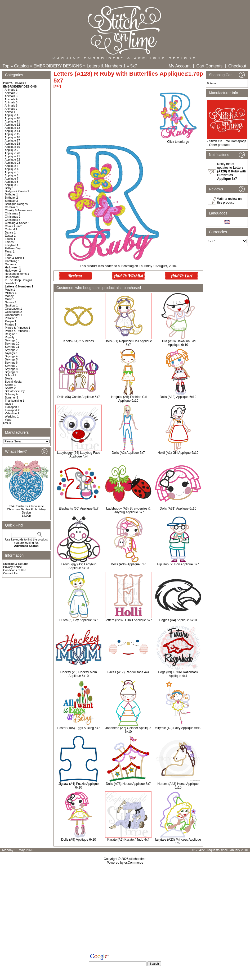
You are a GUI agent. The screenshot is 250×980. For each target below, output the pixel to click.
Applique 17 (12, 140)
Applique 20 (12, 153)
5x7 (134, 66)
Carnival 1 (11, 207)
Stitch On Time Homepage (228, 141)
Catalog (21, 66)
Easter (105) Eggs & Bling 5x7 (79, 728)
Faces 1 (10, 239)
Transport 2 (12, 410)
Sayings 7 (11, 366)
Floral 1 (10, 251)
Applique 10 (12, 118)
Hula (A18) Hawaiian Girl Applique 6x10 (178, 343)
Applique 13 (12, 128)
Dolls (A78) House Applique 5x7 (128, 784)
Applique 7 (12, 178)
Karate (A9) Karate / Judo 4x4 (128, 840)
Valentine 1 (12, 413)
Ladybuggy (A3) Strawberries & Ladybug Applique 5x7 (128, 510)
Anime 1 (10, 112)
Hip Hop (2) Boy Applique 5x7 (178, 564)
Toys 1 (9, 404)
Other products (219, 145)
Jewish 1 (10, 283)
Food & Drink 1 (14, 258)
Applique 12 (12, 125)
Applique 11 (12, 121)
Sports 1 (10, 385)
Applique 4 (12, 169)
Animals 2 (11, 93)
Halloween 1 (13, 267)
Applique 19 (12, 147)
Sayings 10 (12, 344)
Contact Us (10, 573)
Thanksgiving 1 (15, 401)
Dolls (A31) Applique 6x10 (178, 509)
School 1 (10, 375)
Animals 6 (11, 106)
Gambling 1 (12, 261)
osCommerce (134, 863)
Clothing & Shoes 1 (17, 223)
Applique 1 (12, 115)
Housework (12, 277)
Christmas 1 (13, 213)
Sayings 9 (11, 372)
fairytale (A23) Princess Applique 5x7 (178, 841)
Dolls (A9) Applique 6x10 (79, 840)
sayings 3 (11, 353)
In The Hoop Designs (18, 280)
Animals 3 (11, 96)
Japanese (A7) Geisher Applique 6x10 (128, 730)
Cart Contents (209, 66)
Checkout (237, 66)
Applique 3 (12, 166)
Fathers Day (13, 248)
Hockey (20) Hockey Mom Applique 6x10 (79, 674)
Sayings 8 (11, 369)
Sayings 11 (12, 347)
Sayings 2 (11, 350)
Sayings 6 (11, 363)
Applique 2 (12, 150)
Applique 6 (12, 175)
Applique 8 (12, 182)
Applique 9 (12, 185)
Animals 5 (11, 102)
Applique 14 (12, 131)
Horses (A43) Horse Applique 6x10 (178, 786)
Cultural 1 (11, 229)
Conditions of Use (15, 570)
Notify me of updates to (232, 171)
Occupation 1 (13, 309)
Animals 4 (11, 99)
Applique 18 (12, 144)
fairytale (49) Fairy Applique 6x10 (178, 728)
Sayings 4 (11, 356)
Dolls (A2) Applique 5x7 (128, 453)
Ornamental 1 (14, 315)
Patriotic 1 (11, 318)
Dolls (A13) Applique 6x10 (178, 397)
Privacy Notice (12, 567)
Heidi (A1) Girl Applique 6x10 (178, 453)
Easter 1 (10, 236)
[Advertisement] (125, 910)
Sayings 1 (11, 340)
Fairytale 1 (12, 245)
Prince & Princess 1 (17, 328)
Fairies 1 (10, 242)
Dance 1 (10, 232)
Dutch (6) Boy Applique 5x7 (79, 620)
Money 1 (10, 296)
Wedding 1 (12, 416)
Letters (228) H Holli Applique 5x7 (128, 620)
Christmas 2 (13, 217)
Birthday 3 (11, 201)
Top (6, 66)
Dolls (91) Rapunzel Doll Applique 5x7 (128, 343)
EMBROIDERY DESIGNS (58, 66)
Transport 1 (12, 407)
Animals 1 (11, 90)
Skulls (9, 378)
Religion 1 (11, 334)
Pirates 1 (10, 324)
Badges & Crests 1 (17, 191)
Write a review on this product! (229, 201)
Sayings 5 (11, 359)
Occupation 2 (13, 312)
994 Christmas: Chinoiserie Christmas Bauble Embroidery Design (26, 509)
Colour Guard (14, 226)
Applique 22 (12, 159)
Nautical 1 (11, 305)
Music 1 (10, 299)
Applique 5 (12, 172)
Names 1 (11, 302)
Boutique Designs (16, 204)
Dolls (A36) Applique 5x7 (128, 564)
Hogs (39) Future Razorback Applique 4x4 (178, 674)
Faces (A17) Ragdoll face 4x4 (128, 672)
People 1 (10, 321)
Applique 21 (12, 156)
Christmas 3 (13, 220)
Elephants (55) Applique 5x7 (79, 509)
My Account (180, 66)
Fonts (8, 255)
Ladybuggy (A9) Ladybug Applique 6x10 (79, 566)
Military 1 (11, 293)
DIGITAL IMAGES (15, 83)
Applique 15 (12, 134)
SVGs (7, 423)
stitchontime (138, 859)
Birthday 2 (11, 198)
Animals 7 (11, 109)
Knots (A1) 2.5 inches (79, 341)
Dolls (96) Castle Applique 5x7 (79, 397)
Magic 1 (10, 290)
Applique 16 (12, 137)
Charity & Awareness (18, 210)
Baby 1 (9, 188)
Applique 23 (12, 163)
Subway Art (12, 394)
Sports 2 (10, 388)
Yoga (8, 420)
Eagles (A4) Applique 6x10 (178, 620)
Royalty (10, 337)
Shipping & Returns (16, 564)
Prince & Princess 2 (17, 331)
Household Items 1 (17, 274)
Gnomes (10, 264)
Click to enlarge (178, 140)
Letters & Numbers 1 (106, 66)
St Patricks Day (15, 391)
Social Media (13, 382)
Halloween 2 (13, 271)
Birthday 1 (11, 194)
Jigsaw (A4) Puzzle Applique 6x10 (79, 786)
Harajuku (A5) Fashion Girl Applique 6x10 (128, 399)
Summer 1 (12, 397)
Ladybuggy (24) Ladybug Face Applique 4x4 (79, 455)
